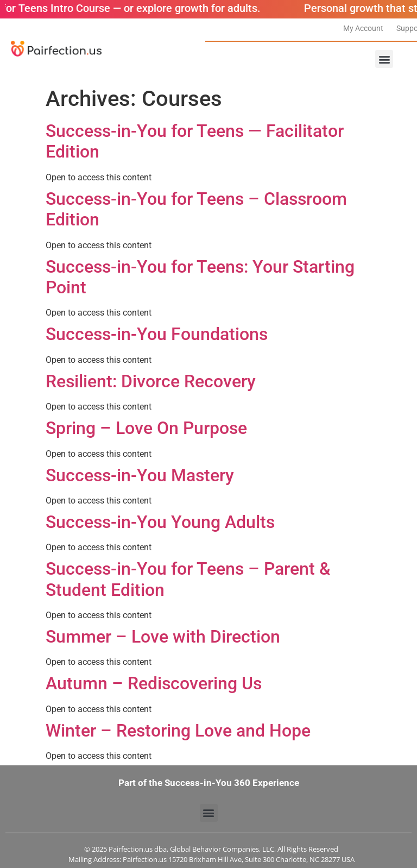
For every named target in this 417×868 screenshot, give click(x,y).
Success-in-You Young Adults (160, 522)
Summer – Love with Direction (163, 637)
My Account (363, 28)
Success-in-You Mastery (140, 475)
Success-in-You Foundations (157, 334)
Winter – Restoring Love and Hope (178, 731)
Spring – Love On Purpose (146, 428)
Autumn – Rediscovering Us (154, 683)
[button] (384, 59)
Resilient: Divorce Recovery (151, 381)
